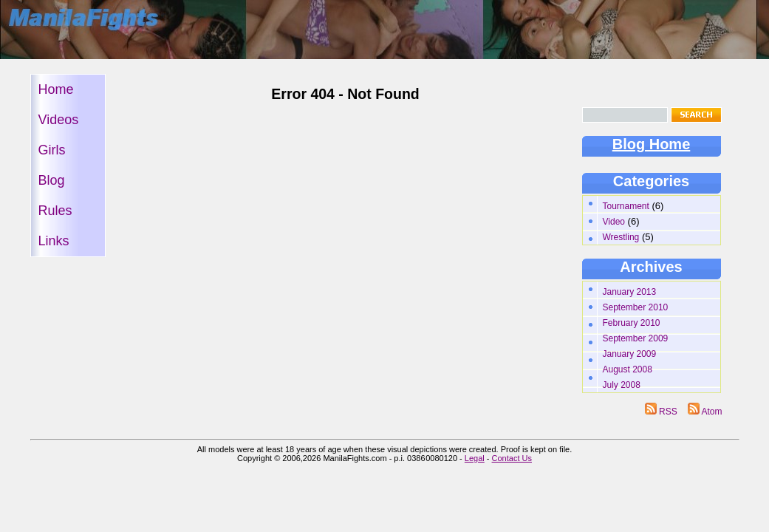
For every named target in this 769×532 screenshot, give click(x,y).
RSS (662, 412)
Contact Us (512, 458)
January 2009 (630, 354)
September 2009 (636, 338)
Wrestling (621, 237)
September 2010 (636, 307)
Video (614, 222)
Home (56, 89)
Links (54, 241)
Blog (52, 180)
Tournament (626, 206)
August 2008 (628, 369)
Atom (705, 412)
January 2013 (630, 292)
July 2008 (622, 385)
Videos (59, 120)
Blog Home (652, 144)
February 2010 (632, 323)
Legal (475, 458)
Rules (55, 211)
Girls (52, 150)
